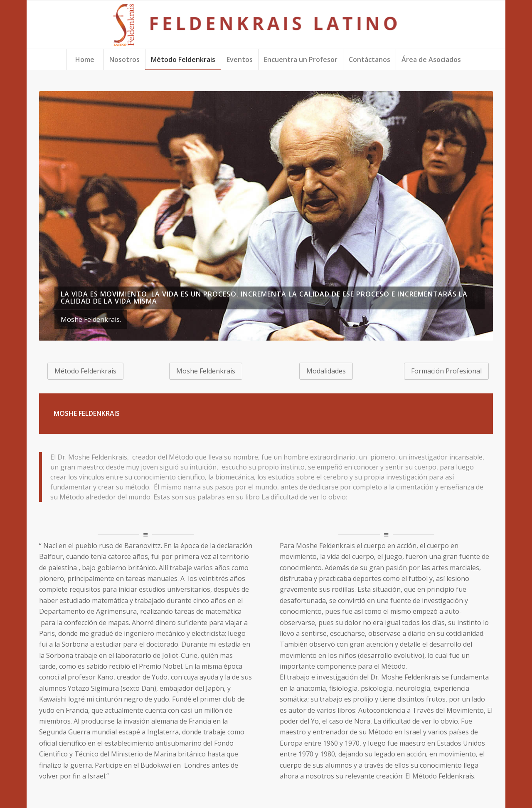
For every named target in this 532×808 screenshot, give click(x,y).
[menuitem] (85, 59)
